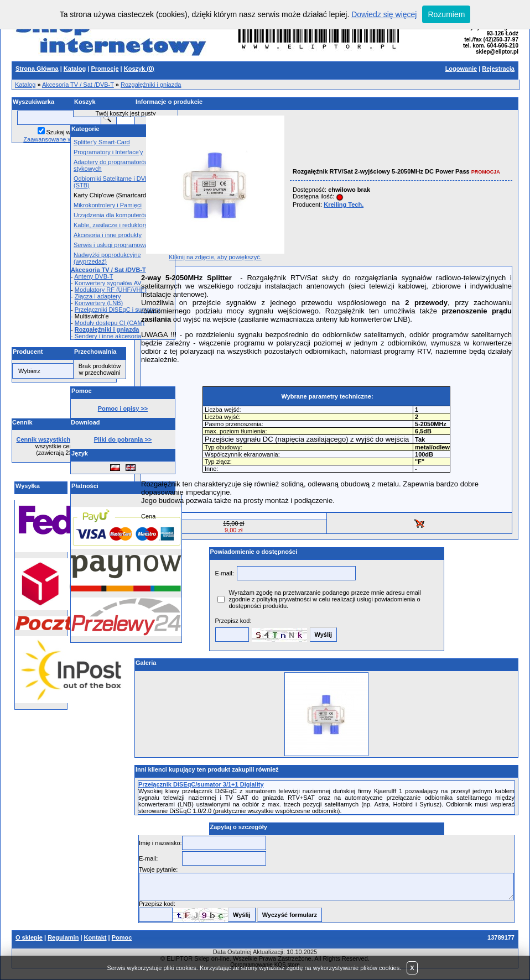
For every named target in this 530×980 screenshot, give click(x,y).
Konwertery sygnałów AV (108, 283)
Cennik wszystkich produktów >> (64, 439)
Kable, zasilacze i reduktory (111, 225)
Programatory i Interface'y (108, 152)
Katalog (25, 85)
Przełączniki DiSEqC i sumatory (118, 310)
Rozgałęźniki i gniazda (151, 85)
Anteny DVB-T (93, 276)
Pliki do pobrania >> (123, 439)
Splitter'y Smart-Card (102, 142)
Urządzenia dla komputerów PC (116, 215)
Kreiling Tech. (344, 205)
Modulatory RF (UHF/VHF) (111, 290)
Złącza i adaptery (98, 296)
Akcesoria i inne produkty (108, 235)
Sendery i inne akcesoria (108, 336)
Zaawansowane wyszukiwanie (64, 139)
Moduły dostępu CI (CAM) (110, 323)
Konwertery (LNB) (99, 303)
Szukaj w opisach (70, 132)
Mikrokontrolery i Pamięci (108, 205)
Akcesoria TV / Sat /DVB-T (78, 85)
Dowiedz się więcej (384, 14)
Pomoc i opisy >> (123, 408)
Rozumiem (446, 14)
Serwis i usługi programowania (115, 245)
